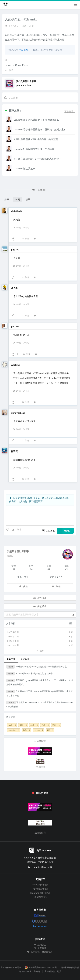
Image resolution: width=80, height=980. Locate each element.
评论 (26, 228)
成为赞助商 (40, 767)
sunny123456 (18, 413)
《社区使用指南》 (40, 885)
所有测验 (40, 948)
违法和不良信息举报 (70, 968)
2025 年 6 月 (40, 641)
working (15, 365)
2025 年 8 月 (40, 632)
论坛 (56, 725)
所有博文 (40, 598)
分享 (45, 725)
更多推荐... (70, 111)
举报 (25, 239)
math (12, 725)
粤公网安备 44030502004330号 (41, 968)
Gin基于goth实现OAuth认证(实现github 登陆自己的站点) (37, 667)
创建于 (28, 26)
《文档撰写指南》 (40, 889)
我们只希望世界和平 (26, 81)
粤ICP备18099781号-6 (11, 968)
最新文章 (11, 659)
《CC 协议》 (24, 50)
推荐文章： (13, 110)
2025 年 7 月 (40, 637)
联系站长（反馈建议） (40, 952)
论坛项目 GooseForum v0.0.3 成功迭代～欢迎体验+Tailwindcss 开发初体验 (40, 704)
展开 (40, 651)
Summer (25, 972)
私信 (56, 586)
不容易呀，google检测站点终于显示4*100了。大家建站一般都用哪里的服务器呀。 (40, 682)
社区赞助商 (40, 793)
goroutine (14, 730)
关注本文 (51, 531)
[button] (73, 615)
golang (39, 730)
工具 (34, 725)
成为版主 (40, 945)
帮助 (19, 530)
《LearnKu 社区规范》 (40, 893)
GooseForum (22, 65)
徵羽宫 (14, 451)
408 (50, 730)
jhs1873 (15, 327)
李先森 (14, 288)
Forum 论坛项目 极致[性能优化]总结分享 (30, 674)
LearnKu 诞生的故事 (42, 867)
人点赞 (11, 97)
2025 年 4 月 (40, 645)
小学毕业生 (17, 211)
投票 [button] (28, 199)
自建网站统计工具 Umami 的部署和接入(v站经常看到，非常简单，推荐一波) (39, 693)
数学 (27, 730)
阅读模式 (40, 606)
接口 (23, 725)
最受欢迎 (25, 659)
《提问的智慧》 (40, 897)
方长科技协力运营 (53, 972)
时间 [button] (18, 199)
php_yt (15, 250)
